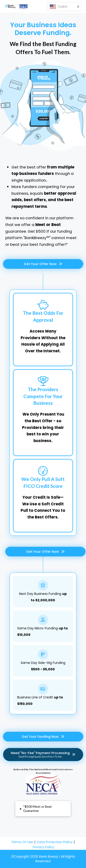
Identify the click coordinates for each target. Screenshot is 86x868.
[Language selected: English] (64, 7)
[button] (43, 809)
